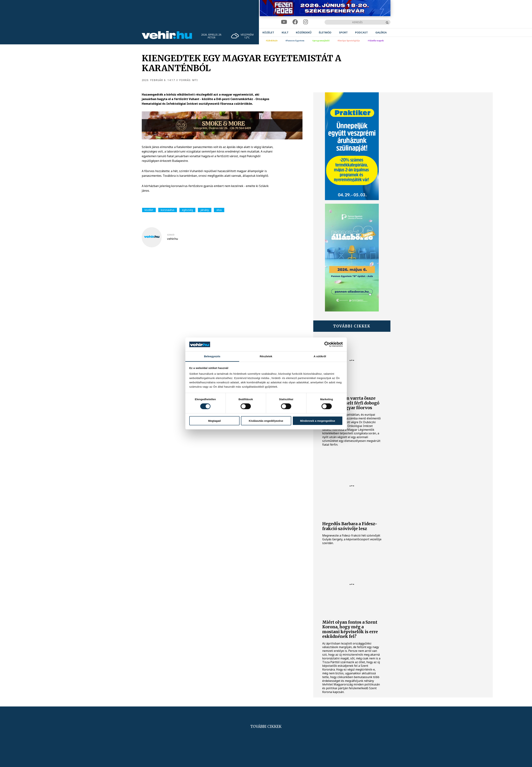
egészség (187, 210)
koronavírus (168, 210)
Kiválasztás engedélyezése (266, 421)
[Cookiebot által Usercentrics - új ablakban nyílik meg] (327, 344)
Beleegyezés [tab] (212, 356)
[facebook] (295, 22)
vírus (219, 210)
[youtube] (284, 22)
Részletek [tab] (266, 356)
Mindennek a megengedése (317, 421)
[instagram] (306, 22)
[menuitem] (268, 32)
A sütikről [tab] (320, 356)
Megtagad (214, 421)
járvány (205, 210)
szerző (171, 235)
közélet (149, 210)
